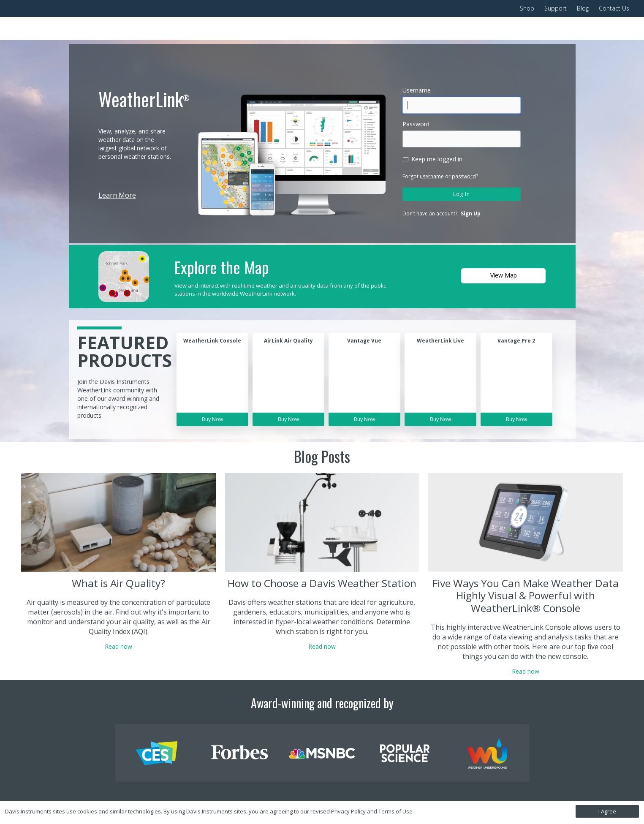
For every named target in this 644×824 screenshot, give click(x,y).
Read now (118, 646)
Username (417, 90)
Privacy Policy (348, 811)
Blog (583, 8)
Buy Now (212, 419)
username (432, 176)
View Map (504, 275)
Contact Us (614, 8)
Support (556, 8)
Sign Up (471, 213)
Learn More (117, 195)
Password (416, 124)
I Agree (607, 811)
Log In (462, 194)
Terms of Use (395, 811)
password (464, 176)
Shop (527, 8)
